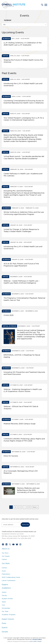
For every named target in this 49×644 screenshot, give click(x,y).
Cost (3, 605)
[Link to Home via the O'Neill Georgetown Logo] (14, 8)
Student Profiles (7, 599)
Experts (5, 585)
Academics (6, 588)
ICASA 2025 (9, 315)
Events (5, 628)
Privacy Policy (37, 639)
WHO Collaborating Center (11, 577)
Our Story (5, 553)
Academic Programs (9, 615)
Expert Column (8, 619)
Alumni (4, 592)
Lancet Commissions (9, 580)
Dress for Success (11, 456)
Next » (35, 507)
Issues (4, 571)
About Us (6, 549)
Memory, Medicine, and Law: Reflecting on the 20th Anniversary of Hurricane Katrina (31, 490)
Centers (4, 568)
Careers (4, 559)
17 (29, 507)
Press (4, 623)
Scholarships (6, 608)
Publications (6, 574)
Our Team (5, 611)
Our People (6, 556)
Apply (4, 602)
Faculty (4, 595)
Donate (5, 632)
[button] (42, 5)
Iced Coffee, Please (35, 641)
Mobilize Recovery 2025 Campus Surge (20, 424)
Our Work (6, 563)
